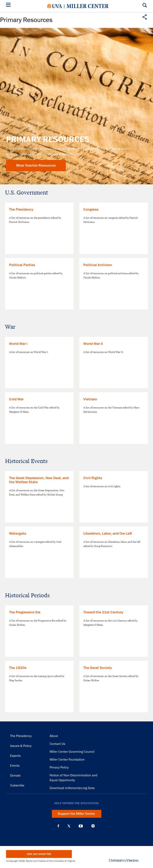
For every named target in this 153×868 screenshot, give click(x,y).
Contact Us (57, 744)
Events (15, 766)
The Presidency (21, 736)
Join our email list (39, 854)
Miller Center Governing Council (72, 752)
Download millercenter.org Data (72, 788)
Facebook (58, 826)
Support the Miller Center (76, 814)
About (54, 736)
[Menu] (9, 5)
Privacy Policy (59, 767)
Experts (15, 756)
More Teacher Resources (36, 165)
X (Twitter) (69, 826)
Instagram (93, 826)
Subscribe (17, 785)
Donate (15, 776)
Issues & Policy (21, 746)
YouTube (81, 826)
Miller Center (88, 6)
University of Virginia (55, 6)
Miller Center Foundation (67, 760)
